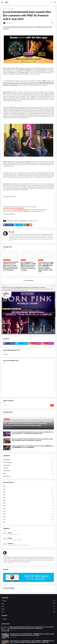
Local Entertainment (23, 221)
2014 (28, 519)
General (16, 221)
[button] (2, 2)
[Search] (27, 405)
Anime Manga (28, 460)
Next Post (52, 286)
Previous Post (6, 286)
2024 (28, 492)
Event (28, 604)
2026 (28, 487)
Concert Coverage (28, 463)
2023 (28, 495)
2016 (28, 514)
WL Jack (12, 232)
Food (28, 606)
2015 (28, 517)
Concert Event (28, 465)
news (35, 221)
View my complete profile (8, 563)
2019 (28, 506)
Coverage (28, 468)
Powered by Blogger (9, 588)
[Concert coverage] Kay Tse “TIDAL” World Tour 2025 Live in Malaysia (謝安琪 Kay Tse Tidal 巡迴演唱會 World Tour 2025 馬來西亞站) (33, 447)
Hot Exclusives (28, 476)
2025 (28, 489)
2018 (28, 509)
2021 (28, 500)
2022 (28, 498)
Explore (28, 474)
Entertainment (11, 9)
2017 (28, 511)
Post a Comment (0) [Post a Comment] (28, 281)
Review (28, 609)
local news (31, 221)
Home (5, 9)
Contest (4, 619)
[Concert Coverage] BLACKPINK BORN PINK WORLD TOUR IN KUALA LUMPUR (23, 288)
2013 (28, 522)
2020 (28, 503)
